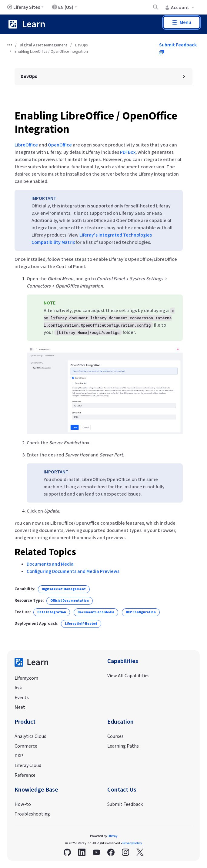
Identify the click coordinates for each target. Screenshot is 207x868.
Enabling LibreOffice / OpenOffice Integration (96, 123)
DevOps (81, 45)
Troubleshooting (32, 814)
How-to (23, 804)
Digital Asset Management (43, 45)
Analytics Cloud (30, 736)
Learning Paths (123, 746)
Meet (20, 707)
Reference (25, 775)
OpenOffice (60, 145)
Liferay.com (26, 678)
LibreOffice (26, 145)
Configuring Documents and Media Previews (73, 571)
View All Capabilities (128, 676)
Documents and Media (50, 564)
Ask (18, 688)
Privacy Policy (132, 843)
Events (22, 698)
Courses (115, 736)
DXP (19, 756)
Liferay (112, 836)
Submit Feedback (125, 804)
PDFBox (128, 152)
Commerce (26, 746)
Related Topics (45, 552)
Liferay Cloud (28, 765)
